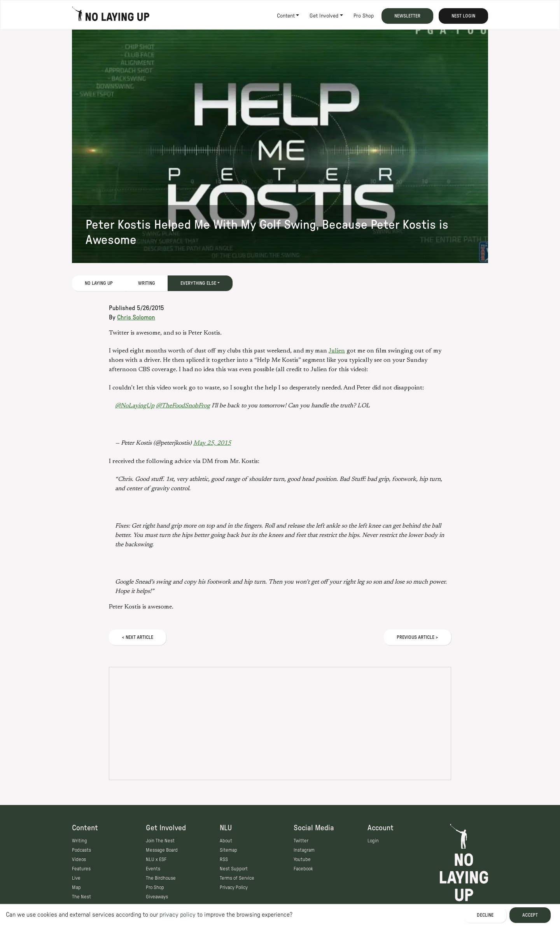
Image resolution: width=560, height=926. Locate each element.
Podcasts (81, 850)
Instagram (304, 850)
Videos (79, 859)
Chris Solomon (136, 317)
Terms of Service (237, 878)
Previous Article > (417, 637)
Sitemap (228, 850)
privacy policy (178, 915)
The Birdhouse (161, 878)
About (226, 841)
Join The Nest (160, 841)
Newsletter (407, 16)
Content (286, 16)
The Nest (81, 897)
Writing (147, 283)
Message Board (162, 850)
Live (76, 878)
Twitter (301, 841)
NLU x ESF (156, 859)
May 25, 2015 (212, 443)
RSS (224, 859)
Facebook (303, 869)
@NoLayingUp (135, 406)
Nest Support (234, 869)
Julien (337, 351)
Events (153, 869)
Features (81, 869)
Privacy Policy (234, 887)
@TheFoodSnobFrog (183, 406)
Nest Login (463, 16)
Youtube (302, 859)
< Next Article (137, 637)
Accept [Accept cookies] (530, 915)
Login (373, 841)
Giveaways (157, 897)
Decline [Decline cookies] (485, 915)
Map (76, 887)
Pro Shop (364, 16)
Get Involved (324, 16)
